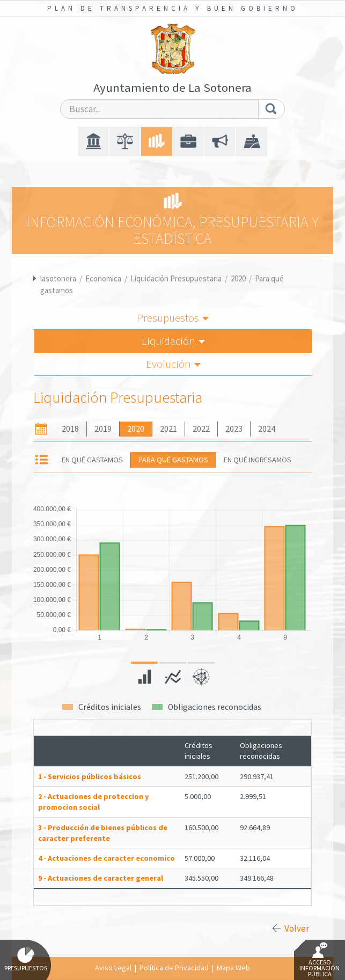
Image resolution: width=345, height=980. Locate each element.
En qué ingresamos (258, 460)
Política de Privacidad (174, 968)
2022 (201, 429)
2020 (238, 278)
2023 (234, 429)
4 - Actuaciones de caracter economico (107, 858)
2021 (168, 429)
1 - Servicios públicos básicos (90, 776)
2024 (267, 429)
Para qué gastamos (173, 460)
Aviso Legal (113, 968)
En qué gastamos (92, 460)
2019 (103, 429)
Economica (103, 278)
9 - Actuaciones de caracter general (101, 878)
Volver (297, 928)
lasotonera (58, 278)
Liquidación (173, 341)
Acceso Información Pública (320, 960)
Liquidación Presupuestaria (176, 278)
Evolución (173, 364)
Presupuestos (173, 318)
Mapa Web (233, 968)
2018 (70, 429)
